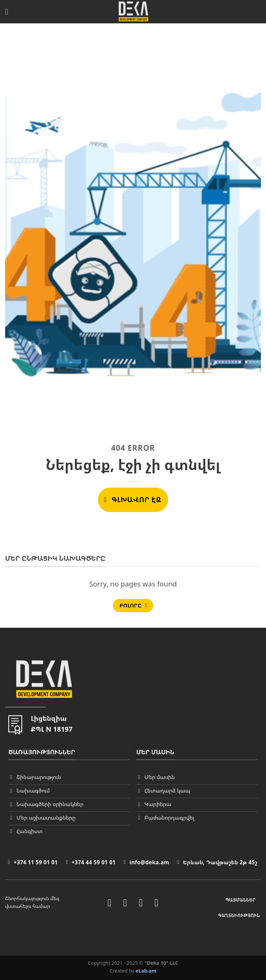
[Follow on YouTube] (156, 903)
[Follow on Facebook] (110, 903)
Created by (133, 971)
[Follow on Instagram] (125, 903)
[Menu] (9, 12)
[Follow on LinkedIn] (141, 903)
